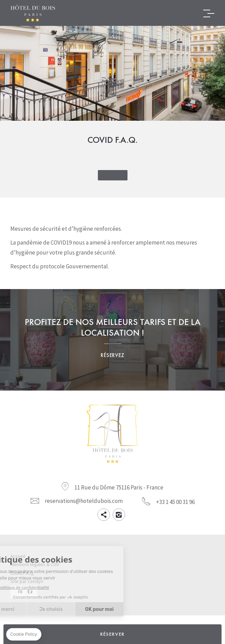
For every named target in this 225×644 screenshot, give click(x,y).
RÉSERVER (112, 634)
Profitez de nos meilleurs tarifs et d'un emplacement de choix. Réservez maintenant (112, 340)
